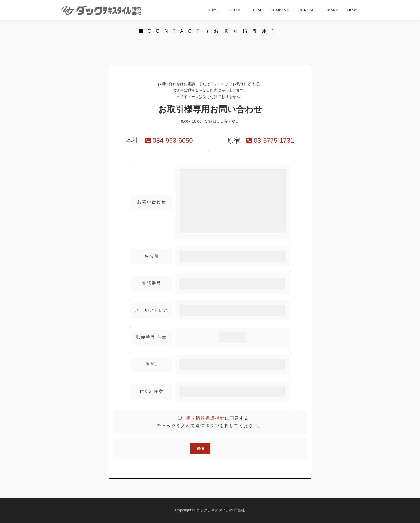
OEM (257, 10)
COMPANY (280, 10)
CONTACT (308, 10)
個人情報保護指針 (205, 418)
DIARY (333, 10)
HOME (213, 10)
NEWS (353, 10)
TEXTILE (236, 10)
